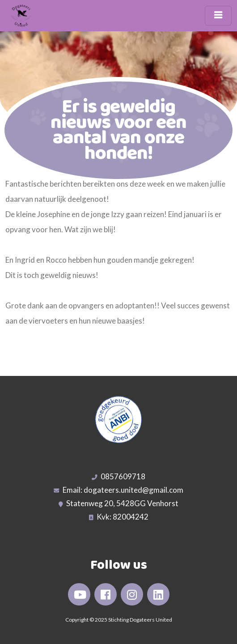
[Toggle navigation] (218, 16)
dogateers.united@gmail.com (133, 490)
